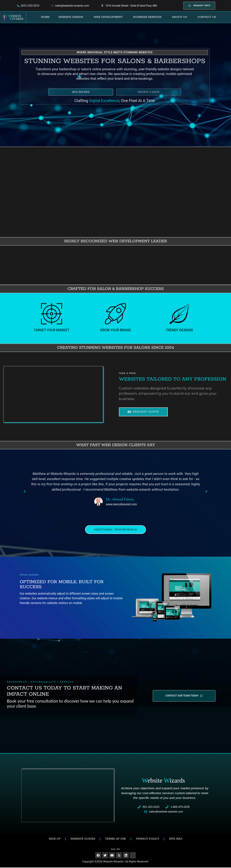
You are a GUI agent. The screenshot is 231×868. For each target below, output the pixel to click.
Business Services (147, 17)
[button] (72, 17)
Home (45, 17)
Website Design (71, 17)
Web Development (108, 17)
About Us (179, 17)
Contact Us (207, 17)
